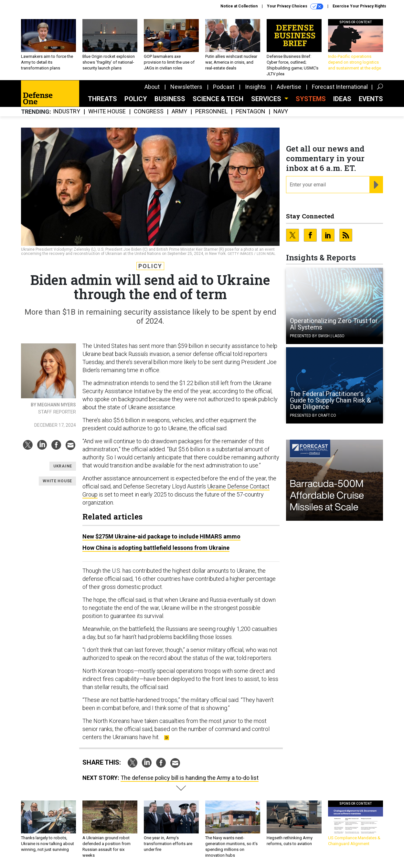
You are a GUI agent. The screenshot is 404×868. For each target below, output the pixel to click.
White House (107, 112)
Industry (67, 112)
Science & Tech (218, 99)
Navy (281, 112)
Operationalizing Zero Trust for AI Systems (334, 324)
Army (179, 112)
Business (170, 99)
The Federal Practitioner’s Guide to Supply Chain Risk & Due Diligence (330, 400)
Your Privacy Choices (295, 6)
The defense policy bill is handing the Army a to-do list (190, 778)
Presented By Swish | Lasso (317, 336)
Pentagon (250, 112)
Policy (136, 99)
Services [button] (267, 99)
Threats (102, 99)
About (152, 87)
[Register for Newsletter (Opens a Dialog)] (376, 185)
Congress (149, 112)
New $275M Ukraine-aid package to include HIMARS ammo (161, 536)
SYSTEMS (311, 99)
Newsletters (186, 87)
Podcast (224, 87)
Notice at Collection (239, 6)
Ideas (342, 99)
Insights (255, 87)
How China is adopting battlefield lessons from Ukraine (156, 548)
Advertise (289, 87)
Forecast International (340, 87)
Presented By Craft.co (313, 415)
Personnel (211, 112)
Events (371, 99)
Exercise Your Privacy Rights (359, 6)
